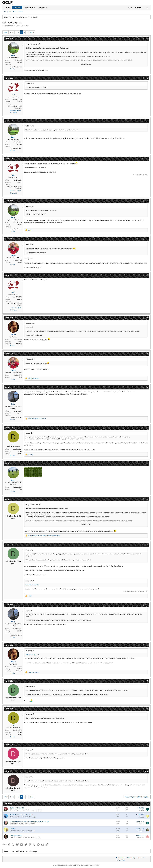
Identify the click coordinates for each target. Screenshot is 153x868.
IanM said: (29, 126)
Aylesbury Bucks (16, 417)
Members (42, 8)
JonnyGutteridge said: (32, 44)
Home (8, 8)
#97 (147, 681)
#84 (147, 159)
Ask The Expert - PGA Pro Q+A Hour (21, 815)
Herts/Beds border (16, 67)
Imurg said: (29, 433)
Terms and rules (121, 858)
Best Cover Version (16, 835)
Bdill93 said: (29, 323)
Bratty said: (29, 581)
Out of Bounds (30, 837)
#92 (147, 463)
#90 (147, 387)
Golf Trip (13, 828)
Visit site (12, 69)
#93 (147, 499)
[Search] (147, 8)
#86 (147, 239)
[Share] (143, 39)
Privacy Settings (120, 860)
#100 (147, 771)
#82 (147, 78)
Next (31, 32)
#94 (147, 544)
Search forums (18, 12)
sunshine (142, 810)
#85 (147, 201)
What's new (29, 8)
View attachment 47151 (33, 585)
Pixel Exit (97, 865)
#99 (147, 745)
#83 (147, 121)
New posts (7, 12)
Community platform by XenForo (71, 865)
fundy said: (29, 83)
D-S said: (28, 550)
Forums (17, 8)
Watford (19, 344)
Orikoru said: (29, 359)
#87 (147, 275)
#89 (147, 354)
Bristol (19, 453)
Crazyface (141, 817)
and (37, 419)
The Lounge (31, 810)
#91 (147, 428)
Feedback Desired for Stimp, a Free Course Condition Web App (30, 822)
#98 (147, 709)
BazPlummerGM (15, 817)
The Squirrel (141, 831)
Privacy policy (131, 858)
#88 (147, 318)
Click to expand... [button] (86, 64)
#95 (147, 605)
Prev (6, 32)
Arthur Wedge (14, 810)
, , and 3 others (44, 536)
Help (138, 858)
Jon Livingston (14, 824)
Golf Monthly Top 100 (17, 808)
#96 (147, 645)
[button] (35, 8)
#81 (147, 39)
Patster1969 (141, 838)
